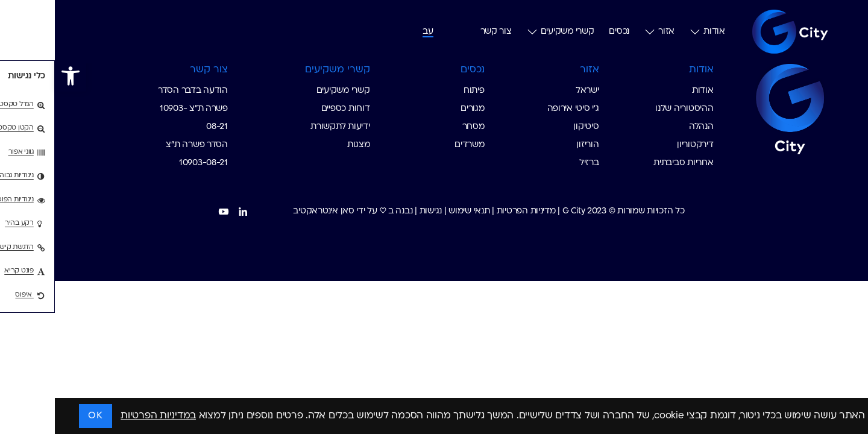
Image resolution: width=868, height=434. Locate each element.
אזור (605, 32)
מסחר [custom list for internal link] (419, 127)
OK (40, 416)
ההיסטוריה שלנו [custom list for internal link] (629, 109)
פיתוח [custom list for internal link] (419, 91)
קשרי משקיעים (506, 32)
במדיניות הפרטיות (103, 416)
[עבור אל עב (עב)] (373, 32)
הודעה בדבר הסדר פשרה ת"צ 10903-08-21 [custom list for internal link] (138, 109)
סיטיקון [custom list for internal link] (531, 127)
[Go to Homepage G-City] (721, 107)
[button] (16, 76)
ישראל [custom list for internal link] (533, 91)
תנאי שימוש (414, 211)
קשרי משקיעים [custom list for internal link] (288, 91)
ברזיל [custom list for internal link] (534, 163)
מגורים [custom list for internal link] (417, 109)
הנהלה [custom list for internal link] (646, 127)
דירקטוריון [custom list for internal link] (640, 145)
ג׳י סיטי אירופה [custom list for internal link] (518, 109)
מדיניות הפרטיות (471, 211)
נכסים (564, 32)
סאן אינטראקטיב (269, 211)
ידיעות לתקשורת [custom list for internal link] (285, 127)
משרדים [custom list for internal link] (414, 145)
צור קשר (441, 32)
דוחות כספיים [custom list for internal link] (291, 109)
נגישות (376, 211)
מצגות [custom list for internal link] (304, 145)
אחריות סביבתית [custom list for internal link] (628, 163)
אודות (653, 32)
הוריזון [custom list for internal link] (533, 145)
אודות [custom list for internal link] (648, 91)
